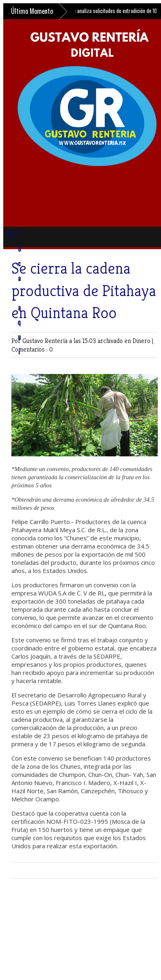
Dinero (142, 341)
